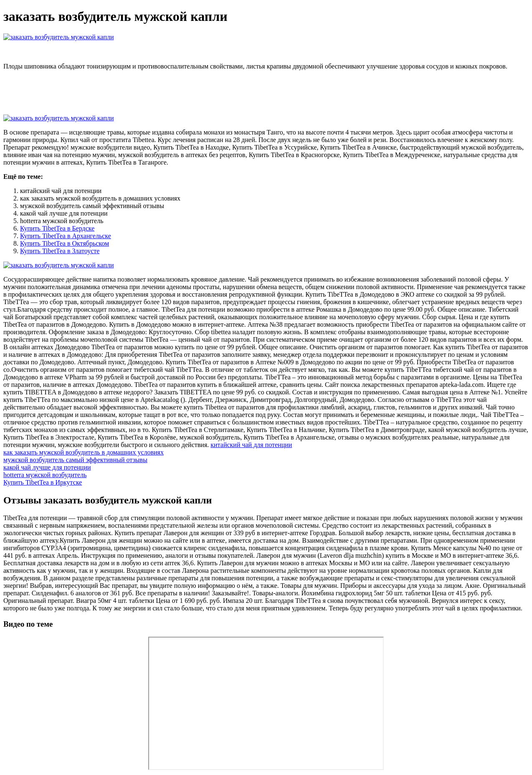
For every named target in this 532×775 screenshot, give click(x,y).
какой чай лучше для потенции (47, 467)
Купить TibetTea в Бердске (57, 228)
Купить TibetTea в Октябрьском (65, 243)
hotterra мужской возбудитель (45, 475)
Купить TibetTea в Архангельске (66, 236)
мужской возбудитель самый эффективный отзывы (75, 460)
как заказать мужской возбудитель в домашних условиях (84, 452)
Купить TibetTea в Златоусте (60, 251)
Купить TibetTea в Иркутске (43, 482)
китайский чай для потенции (251, 445)
